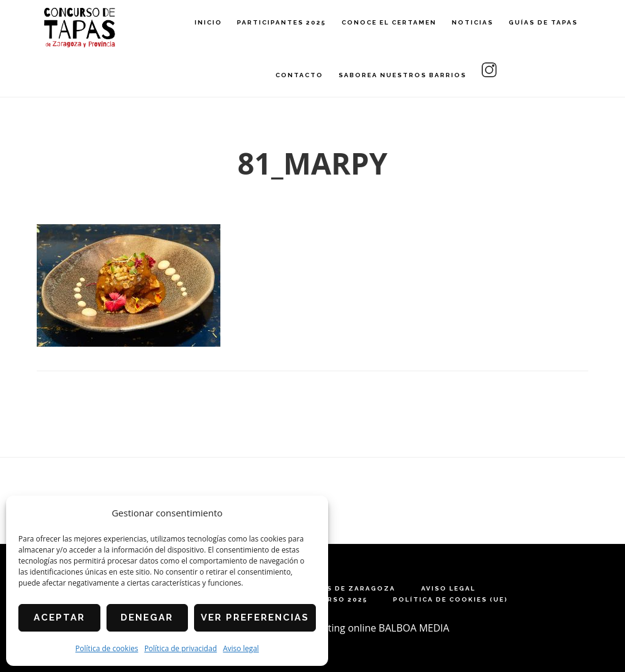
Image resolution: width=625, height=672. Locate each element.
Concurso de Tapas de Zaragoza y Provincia (80, 28)
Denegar (147, 617)
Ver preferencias (255, 617)
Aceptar (59, 617)
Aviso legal (241, 648)
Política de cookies (107, 648)
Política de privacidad (181, 648)
